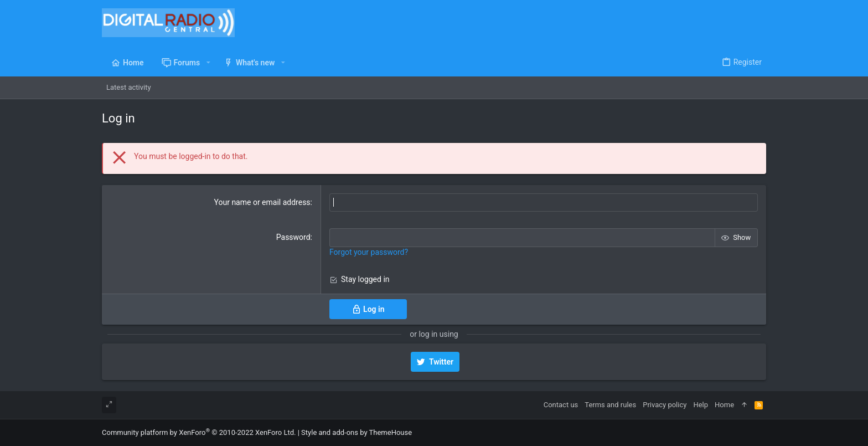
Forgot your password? (369, 252)
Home (724, 405)
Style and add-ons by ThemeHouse (356, 432)
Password (293, 237)
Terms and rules (610, 405)
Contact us (561, 405)
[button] (208, 63)
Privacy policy (665, 405)
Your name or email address (262, 202)
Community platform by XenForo (199, 432)
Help (701, 405)
